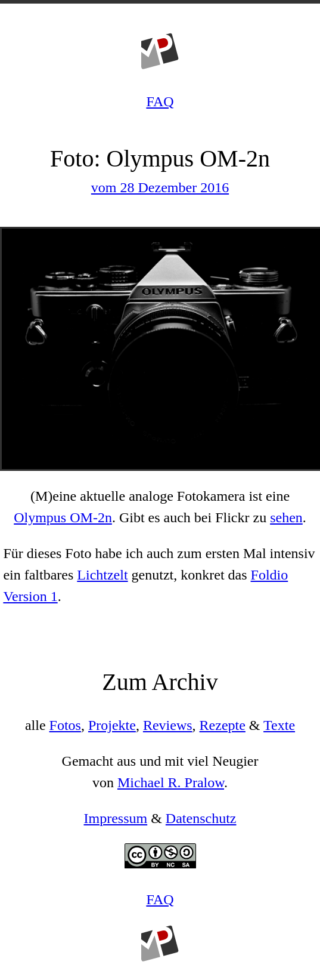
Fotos (65, 725)
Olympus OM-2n (63, 517)
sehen (286, 517)
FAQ (160, 101)
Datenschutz (201, 818)
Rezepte (223, 725)
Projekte (112, 725)
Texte (279, 725)
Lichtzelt (102, 575)
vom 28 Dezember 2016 (160, 187)
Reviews (168, 725)
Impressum (116, 818)
